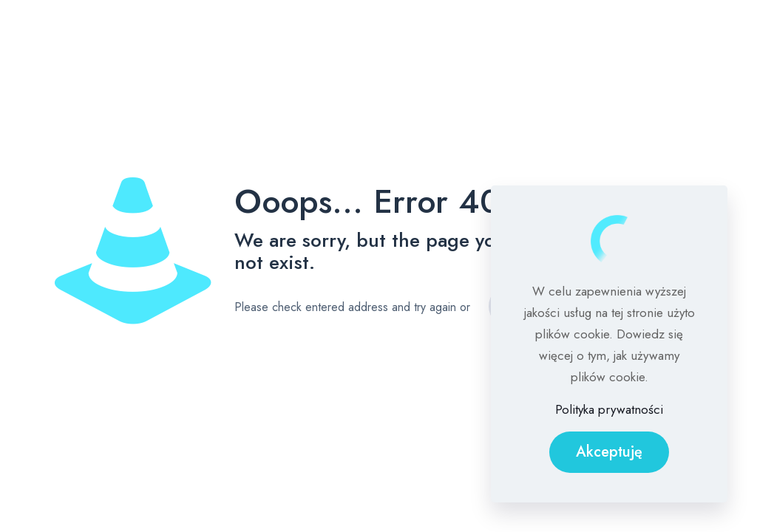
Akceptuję (609, 452)
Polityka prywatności (609, 409)
